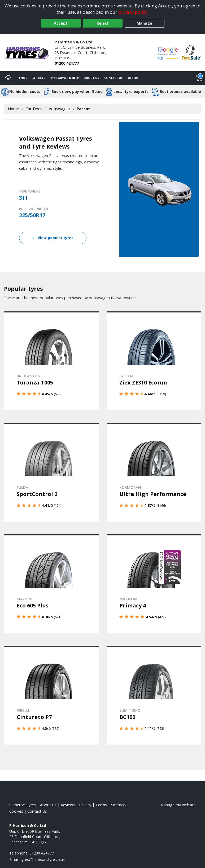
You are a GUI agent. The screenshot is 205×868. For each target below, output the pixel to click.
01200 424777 (67, 63)
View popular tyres (53, 238)
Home (13, 109)
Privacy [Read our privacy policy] (85, 805)
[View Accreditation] (191, 52)
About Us (92, 78)
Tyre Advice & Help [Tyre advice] (65, 78)
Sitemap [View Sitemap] (118, 805)
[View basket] (199, 78)
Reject (103, 23)
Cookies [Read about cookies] (16, 811)
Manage (144, 23)
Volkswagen (59, 109)
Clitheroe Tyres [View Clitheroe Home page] (23, 805)
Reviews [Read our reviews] (68, 805)
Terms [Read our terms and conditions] (101, 805)
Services (39, 78)
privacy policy (133, 12)
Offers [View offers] (133, 78)
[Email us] (43, 859)
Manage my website (178, 805)
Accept (61, 23)
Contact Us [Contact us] (113, 78)
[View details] (51, 361)
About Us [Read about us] (48, 805)
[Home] (8, 78)
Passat (83, 109)
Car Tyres (34, 109)
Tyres (23, 78)
